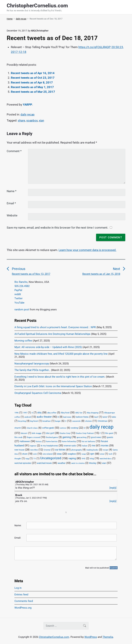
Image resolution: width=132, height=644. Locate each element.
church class (32, 428)
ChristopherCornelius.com (54, 637)
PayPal (18, 290)
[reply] (113, 488)
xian (41, 120)
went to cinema (78, 463)
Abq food (65, 413)
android (28, 417)
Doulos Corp (65, 433)
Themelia (108, 637)
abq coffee (52, 413)
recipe (105, 450)
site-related (48, 454)
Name (12, 191)
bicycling (22, 421)
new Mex (34, 450)
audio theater (44, 417)
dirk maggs (37, 433)
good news (96, 437)
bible (114, 417)
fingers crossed (33, 437)
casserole (76, 421)
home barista (52, 442)
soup (84, 454)
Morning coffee (23, 341)
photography (77, 450)
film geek (109, 433)
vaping (72, 458)
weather (62, 463)
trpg (27, 459)
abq (39, 413)
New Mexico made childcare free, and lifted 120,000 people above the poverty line (61, 354)
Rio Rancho (21, 282)
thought (18, 459)
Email (11, 203)
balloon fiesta (82, 417)
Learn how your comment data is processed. (87, 250)
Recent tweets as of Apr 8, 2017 (32, 82)
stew (102, 454)
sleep (59, 454)
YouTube (19, 303)
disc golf (50, 433)
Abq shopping (93, 413)
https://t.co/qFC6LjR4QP (95, 47)
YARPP (27, 105)
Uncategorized (51, 458)
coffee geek (48, 428)
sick (35, 454)
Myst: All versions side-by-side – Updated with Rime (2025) (48, 347)
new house (19, 450)
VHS (84, 459)
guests (110, 437)
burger (58, 421)
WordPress (91, 637)
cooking (74, 428)
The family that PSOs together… (32, 370)
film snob (18, 437)
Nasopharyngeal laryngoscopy (32, 364)
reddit (18, 294)
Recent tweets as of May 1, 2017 (32, 87)
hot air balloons (88, 442)
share (21, 120)
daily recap (27, 114)
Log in (18, 588)
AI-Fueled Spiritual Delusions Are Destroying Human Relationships (52, 334)
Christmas (102, 421)
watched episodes (23, 463)
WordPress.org (23, 608)
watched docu (106, 459)
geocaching (82, 437)
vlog (92, 459)
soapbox (32, 120)
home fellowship (69, 442)
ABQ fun (79, 413)
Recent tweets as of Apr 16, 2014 (33, 73)
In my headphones (49, 446)
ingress (33, 446)
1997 (25, 413)
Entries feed (21, 595)
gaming (67, 437)
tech (111, 454)
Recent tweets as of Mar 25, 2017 (33, 92)
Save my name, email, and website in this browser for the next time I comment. (57, 228)
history (39, 442)
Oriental (47, 450)
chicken (88, 421)
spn (92, 454)
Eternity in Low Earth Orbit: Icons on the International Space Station (53, 386)
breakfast (47, 421)
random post (22, 310)
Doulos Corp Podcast (85, 433)
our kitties (60, 450)
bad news (67, 417)
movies (105, 446)
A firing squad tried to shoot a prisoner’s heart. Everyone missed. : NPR (55, 327)
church (18, 428)
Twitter (18, 298)
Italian (85, 446)
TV (35, 459)
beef (96, 417)
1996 (16, 413)
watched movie (44, 463)
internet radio (70, 446)
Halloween (25, 441)
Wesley (93, 463)
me (93, 446)
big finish (34, 421)
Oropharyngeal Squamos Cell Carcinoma (38, 393)
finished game (52, 437)
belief (105, 417)
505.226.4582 (22, 286)
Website (12, 215)
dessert (24, 433)
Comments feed (24, 601)
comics (63, 428)
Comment (14, 151)
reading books (92, 450)
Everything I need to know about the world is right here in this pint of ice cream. (60, 377)
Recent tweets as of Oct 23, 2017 (33, 78)
